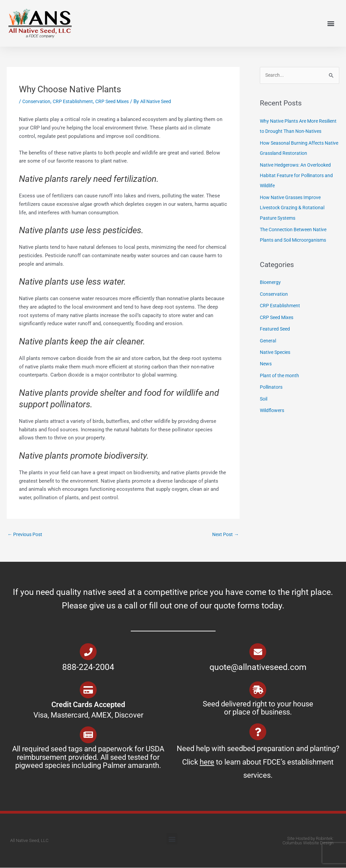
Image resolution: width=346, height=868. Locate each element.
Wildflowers (273, 415)
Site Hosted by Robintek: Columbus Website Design (308, 841)
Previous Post (26, 535)
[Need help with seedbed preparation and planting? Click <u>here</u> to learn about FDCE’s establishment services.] (258, 732)
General (268, 347)
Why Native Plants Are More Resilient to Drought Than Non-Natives (295, 131)
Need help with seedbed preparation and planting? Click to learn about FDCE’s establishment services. (258, 763)
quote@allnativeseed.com (258, 668)
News (266, 370)
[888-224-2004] (88, 652)
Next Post (225, 535)
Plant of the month (281, 381)
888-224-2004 (88, 668)
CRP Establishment (76, 101)
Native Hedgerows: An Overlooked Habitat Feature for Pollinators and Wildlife (299, 185)
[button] (331, 23)
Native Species (277, 359)
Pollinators (272, 393)
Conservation (37, 101)
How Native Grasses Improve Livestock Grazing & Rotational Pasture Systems (294, 216)
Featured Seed (276, 336)
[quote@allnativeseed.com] (258, 652)
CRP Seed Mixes (119, 101)
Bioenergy (271, 290)
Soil (264, 404)
